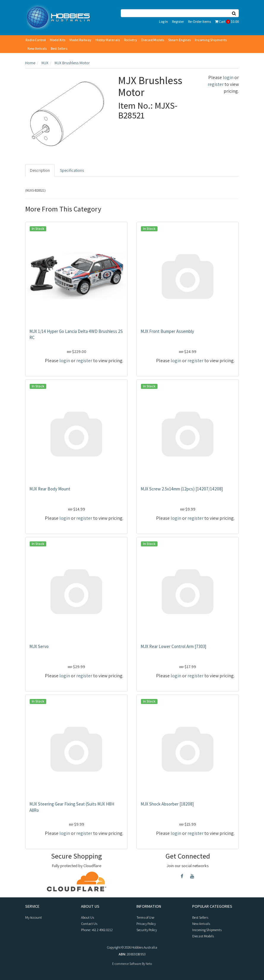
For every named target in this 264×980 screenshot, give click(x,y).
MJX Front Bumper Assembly (167, 331)
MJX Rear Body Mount (50, 489)
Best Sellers (59, 48)
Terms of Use (145, 917)
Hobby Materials (108, 40)
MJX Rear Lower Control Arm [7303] (173, 646)
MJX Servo (39, 646)
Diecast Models (153, 40)
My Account (34, 917)
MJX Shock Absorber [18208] (167, 804)
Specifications (72, 170)
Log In (163, 21)
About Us (88, 917)
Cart (227, 21)
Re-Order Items (199, 21)
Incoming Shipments (211, 40)
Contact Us (89, 924)
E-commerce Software (127, 964)
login (228, 77)
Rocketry (131, 40)
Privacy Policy (146, 924)
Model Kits (58, 40)
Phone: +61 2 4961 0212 (97, 930)
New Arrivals (37, 48)
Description (40, 170)
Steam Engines (179, 40)
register (216, 84)
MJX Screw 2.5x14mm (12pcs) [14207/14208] (182, 489)
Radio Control (36, 40)
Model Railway (80, 40)
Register (178, 21)
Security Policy (147, 930)
